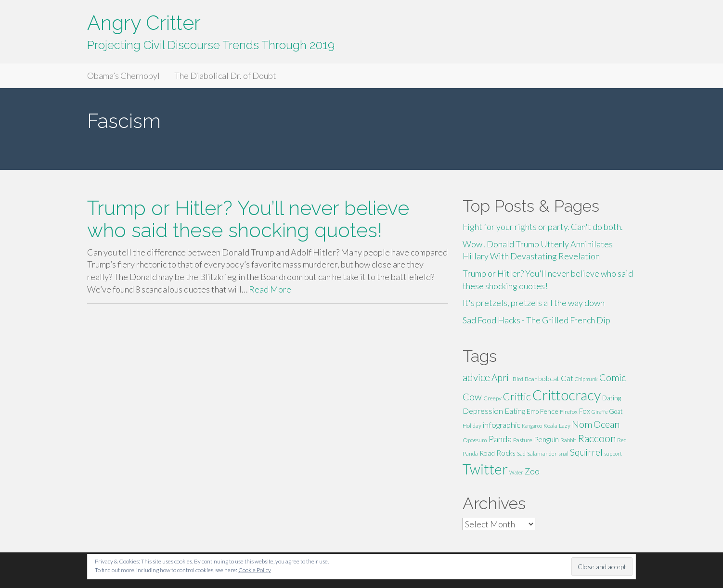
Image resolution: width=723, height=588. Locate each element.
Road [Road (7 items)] (487, 453)
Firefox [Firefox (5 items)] (569, 412)
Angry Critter (144, 23)
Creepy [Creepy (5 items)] (492, 398)
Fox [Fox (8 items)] (585, 411)
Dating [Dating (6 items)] (612, 398)
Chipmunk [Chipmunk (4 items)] (586, 379)
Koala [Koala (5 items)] (550, 426)
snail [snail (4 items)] (563, 454)
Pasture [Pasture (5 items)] (523, 440)
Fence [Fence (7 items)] (549, 411)
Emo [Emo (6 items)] (533, 411)
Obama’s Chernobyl (123, 76)
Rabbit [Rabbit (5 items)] (568, 440)
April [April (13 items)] (501, 377)
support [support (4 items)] (613, 454)
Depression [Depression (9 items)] (483, 411)
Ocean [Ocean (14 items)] (607, 424)
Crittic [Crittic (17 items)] (517, 396)
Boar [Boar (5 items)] (531, 379)
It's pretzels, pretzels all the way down (534, 303)
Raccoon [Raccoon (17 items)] (597, 438)
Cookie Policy (255, 570)
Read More (270, 289)
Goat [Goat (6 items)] (616, 411)
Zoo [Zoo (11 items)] (532, 471)
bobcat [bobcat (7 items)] (549, 378)
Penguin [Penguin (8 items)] (546, 439)
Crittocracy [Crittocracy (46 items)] (567, 395)
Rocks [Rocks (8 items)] (506, 453)
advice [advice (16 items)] (476, 377)
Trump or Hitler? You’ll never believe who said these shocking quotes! (248, 219)
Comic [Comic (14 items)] (613, 377)
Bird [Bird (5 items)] (518, 379)
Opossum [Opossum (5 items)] (475, 440)
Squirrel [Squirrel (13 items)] (586, 452)
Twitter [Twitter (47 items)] (485, 469)
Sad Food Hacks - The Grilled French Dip (536, 320)
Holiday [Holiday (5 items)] (472, 426)
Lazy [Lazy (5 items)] (565, 426)
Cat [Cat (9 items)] (567, 378)
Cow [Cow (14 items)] (472, 396)
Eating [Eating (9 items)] (515, 411)
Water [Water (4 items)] (516, 472)
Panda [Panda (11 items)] (500, 439)
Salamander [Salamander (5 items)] (542, 454)
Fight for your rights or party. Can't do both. (543, 227)
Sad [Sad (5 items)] (521, 454)
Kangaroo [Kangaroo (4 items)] (532, 426)
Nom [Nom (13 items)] (582, 424)
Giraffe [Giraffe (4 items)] (600, 412)
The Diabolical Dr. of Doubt (225, 76)
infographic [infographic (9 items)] (502, 425)
